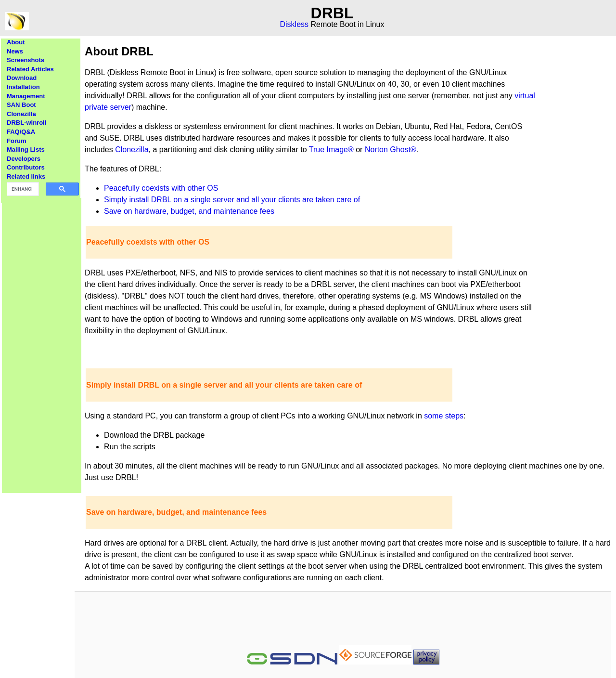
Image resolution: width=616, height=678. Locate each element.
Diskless (295, 24)
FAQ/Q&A (21, 132)
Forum (16, 141)
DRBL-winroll (26, 123)
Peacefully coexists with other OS (161, 188)
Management (26, 96)
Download (22, 78)
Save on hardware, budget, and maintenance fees (189, 211)
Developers (24, 159)
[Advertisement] (42, 342)
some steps (444, 416)
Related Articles (30, 69)
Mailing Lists (26, 150)
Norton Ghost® (391, 150)
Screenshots (26, 60)
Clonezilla (21, 114)
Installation (23, 87)
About (16, 42)
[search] (22, 189)
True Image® (331, 150)
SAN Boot (21, 105)
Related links (26, 176)
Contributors (26, 167)
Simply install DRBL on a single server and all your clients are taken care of (232, 200)
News (15, 51)
